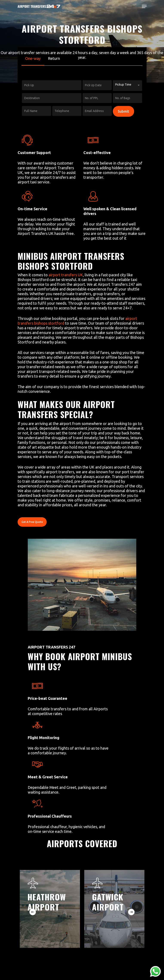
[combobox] (127, 86)
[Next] (131, 912)
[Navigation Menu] (144, 6)
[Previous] (33, 912)
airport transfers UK (66, 275)
